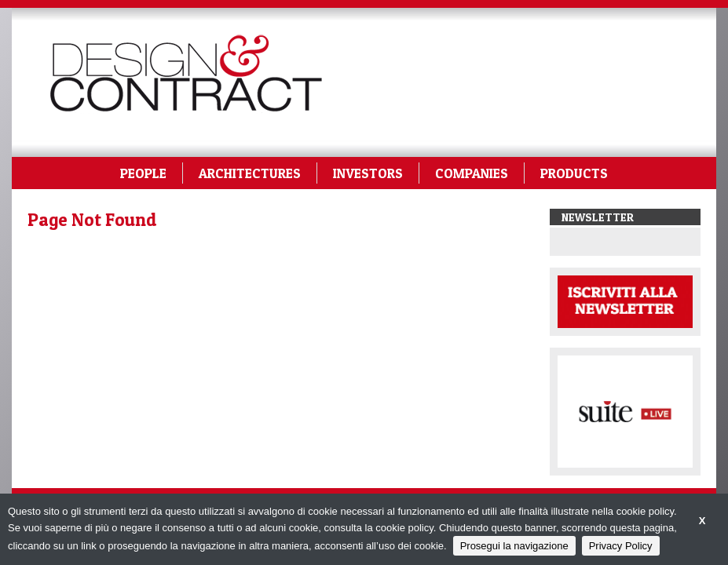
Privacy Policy (621, 546)
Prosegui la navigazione (514, 546)
